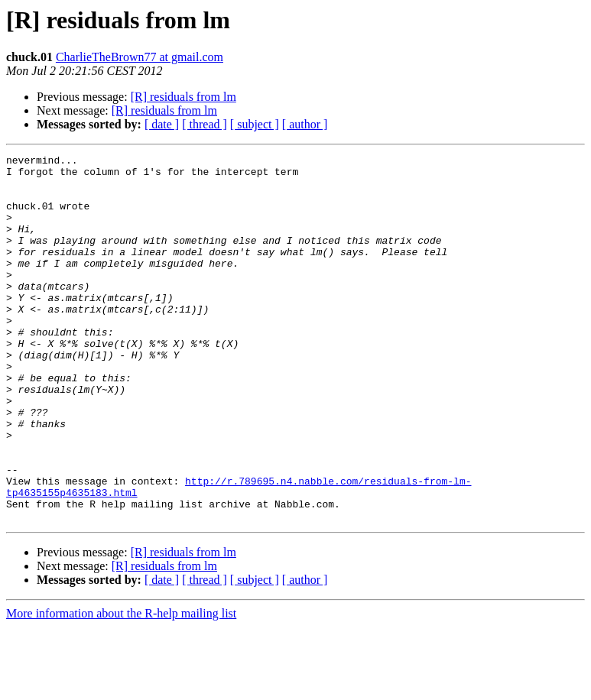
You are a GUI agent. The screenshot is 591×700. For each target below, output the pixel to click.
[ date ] (162, 124)
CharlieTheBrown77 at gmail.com (140, 57)
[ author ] (305, 124)
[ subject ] (255, 124)
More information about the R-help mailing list (121, 687)
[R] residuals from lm (183, 97)
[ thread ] (205, 124)
